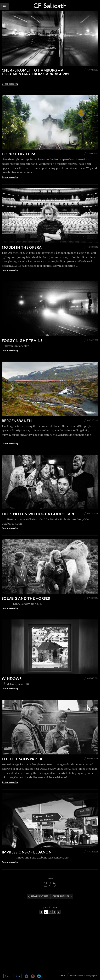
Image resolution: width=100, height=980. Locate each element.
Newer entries (40, 896)
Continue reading (10, 84)
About (62, 976)
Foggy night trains (22, 340)
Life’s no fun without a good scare (38, 514)
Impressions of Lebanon (27, 852)
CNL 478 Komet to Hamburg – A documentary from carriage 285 (35, 72)
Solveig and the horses (26, 598)
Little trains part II (22, 759)
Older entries (61, 896)
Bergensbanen (17, 421)
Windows (12, 678)
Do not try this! (18, 154)
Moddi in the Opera (22, 247)
